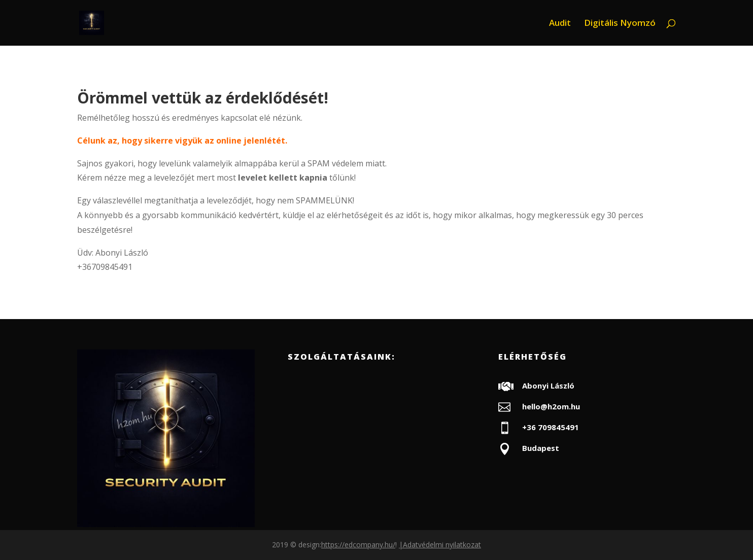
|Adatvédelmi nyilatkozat (440, 545)
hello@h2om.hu (551, 406)
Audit (560, 24)
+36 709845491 (551, 427)
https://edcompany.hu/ (358, 545)
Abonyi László (548, 386)
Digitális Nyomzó (620, 24)
